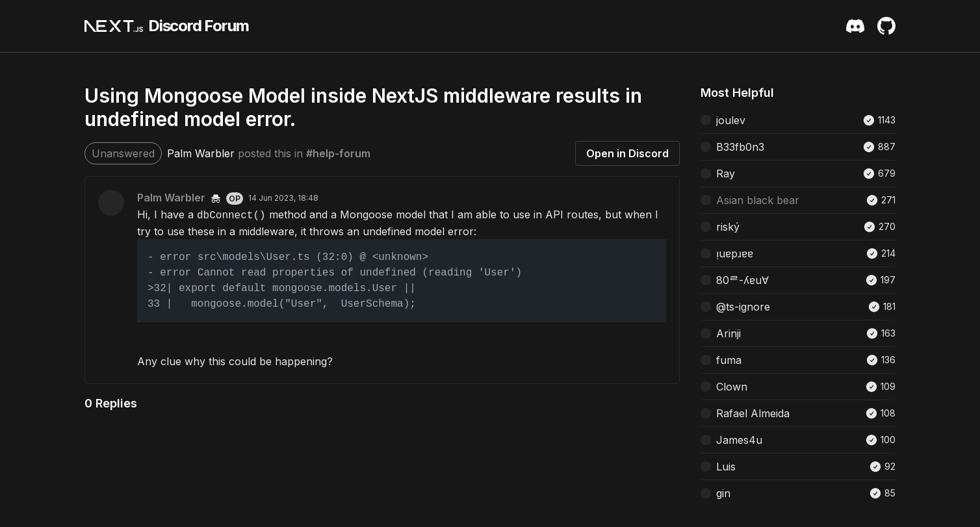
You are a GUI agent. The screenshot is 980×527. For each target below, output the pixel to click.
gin (723, 493)
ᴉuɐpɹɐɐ (735, 253)
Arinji (729, 333)
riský (728, 227)
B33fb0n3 (740, 147)
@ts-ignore (743, 307)
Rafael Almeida (753, 413)
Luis (726, 467)
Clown (732, 387)
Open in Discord (627, 153)
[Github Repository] (886, 26)
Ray (726, 174)
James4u (739, 440)
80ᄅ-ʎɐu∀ (742, 280)
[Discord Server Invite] (855, 26)
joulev (731, 120)
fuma (729, 360)
